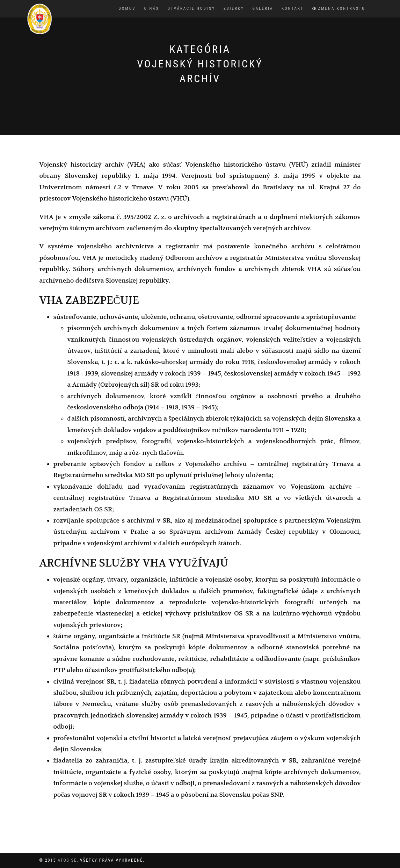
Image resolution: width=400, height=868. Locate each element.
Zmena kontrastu (339, 9)
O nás (151, 9)
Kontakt (293, 9)
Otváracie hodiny (191, 9)
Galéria (263, 9)
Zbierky (234, 9)
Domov (127, 9)
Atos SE (67, 860)
